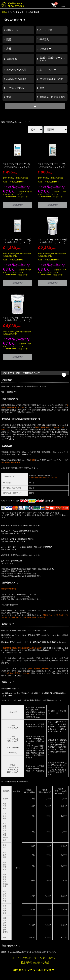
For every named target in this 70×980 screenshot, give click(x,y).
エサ (42, 88)
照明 (9, 39)
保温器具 (44, 39)
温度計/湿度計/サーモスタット (52, 59)
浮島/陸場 (12, 59)
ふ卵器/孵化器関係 (16, 79)
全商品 (4, 12)
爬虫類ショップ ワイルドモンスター (35, 970)
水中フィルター (48, 70)
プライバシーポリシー (46, 958)
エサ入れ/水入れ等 (16, 70)
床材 (9, 49)
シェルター (45, 49)
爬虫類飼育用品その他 (51, 79)
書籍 (9, 97)
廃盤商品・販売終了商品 (52, 97)
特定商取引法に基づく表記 (35, 962)
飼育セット (12, 30)
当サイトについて (22, 958)
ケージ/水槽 (46, 30)
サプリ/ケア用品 (15, 88)
